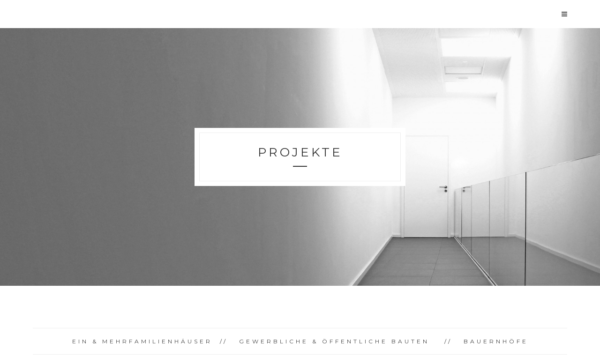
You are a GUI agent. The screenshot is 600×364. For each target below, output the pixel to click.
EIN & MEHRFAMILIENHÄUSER (142, 341)
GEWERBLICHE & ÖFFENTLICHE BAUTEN (334, 341)
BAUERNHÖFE (496, 341)
